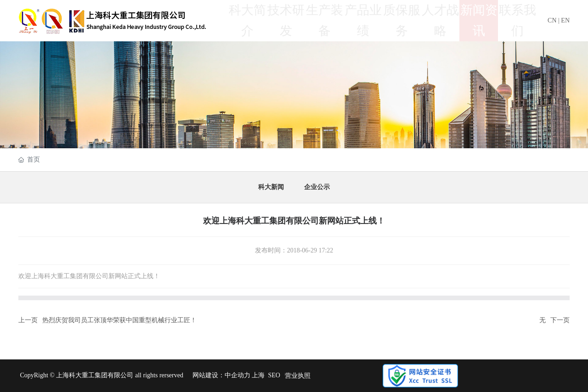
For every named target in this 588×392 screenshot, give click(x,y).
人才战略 (440, 20)
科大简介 (247, 20)
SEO (274, 375)
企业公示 (317, 187)
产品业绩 (363, 20)
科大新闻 (271, 187)
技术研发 (286, 20)
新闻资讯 (479, 20)
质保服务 (401, 20)
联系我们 (517, 20)
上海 (258, 375)
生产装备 (324, 20)
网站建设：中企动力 (221, 375)
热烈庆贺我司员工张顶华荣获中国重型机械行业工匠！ (119, 320)
